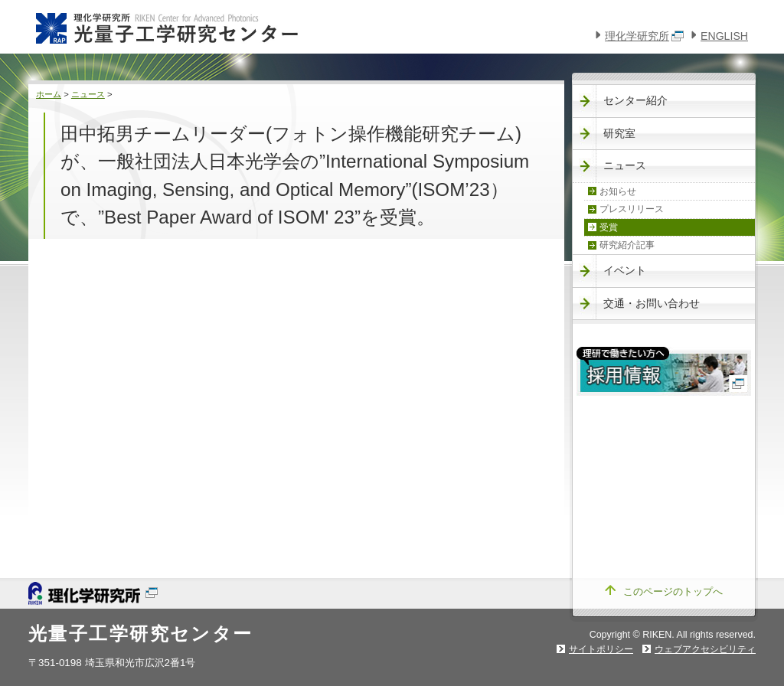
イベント (625, 270)
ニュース (88, 94)
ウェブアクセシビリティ (705, 649)
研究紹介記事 (627, 245)
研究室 (619, 133)
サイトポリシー (601, 649)
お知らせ (618, 191)
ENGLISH (724, 36)
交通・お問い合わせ (652, 303)
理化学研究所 (644, 36)
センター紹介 (635, 100)
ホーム (49, 94)
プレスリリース (632, 209)
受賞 (609, 227)
